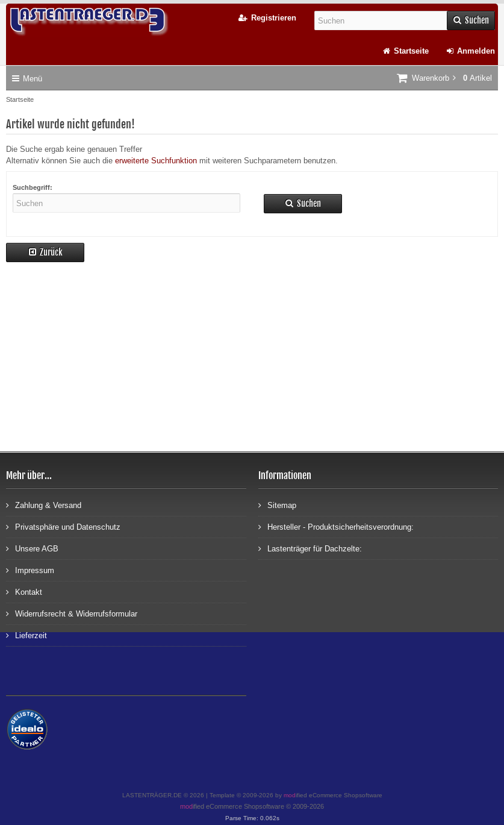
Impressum (30, 570)
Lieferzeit (26, 635)
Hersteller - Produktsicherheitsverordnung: (336, 526)
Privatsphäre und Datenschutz (63, 526)
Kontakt (24, 591)
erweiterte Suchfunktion (156, 161)
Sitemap (277, 505)
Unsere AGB (32, 548)
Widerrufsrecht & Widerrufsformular (72, 613)
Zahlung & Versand (44, 505)
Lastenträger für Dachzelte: (310, 548)
